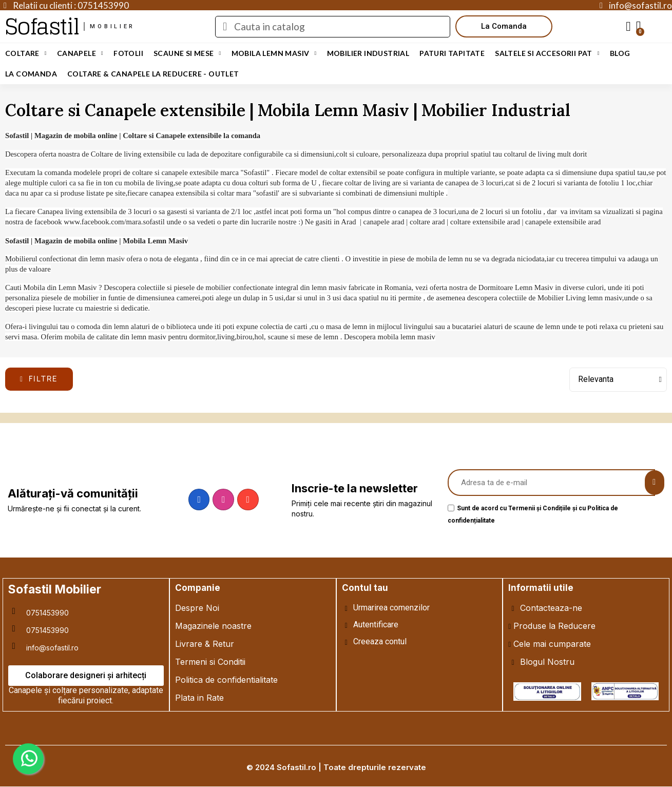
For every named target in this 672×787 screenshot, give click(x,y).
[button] (504, 26)
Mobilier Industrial (368, 53)
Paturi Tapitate (452, 53)
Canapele (80, 53)
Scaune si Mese (187, 53)
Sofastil (42, 26)
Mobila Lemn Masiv (274, 53)
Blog (620, 53)
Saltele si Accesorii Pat (547, 53)
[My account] (628, 27)
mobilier (112, 26)
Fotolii (128, 53)
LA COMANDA (31, 74)
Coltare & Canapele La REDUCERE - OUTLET (153, 74)
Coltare (26, 53)
